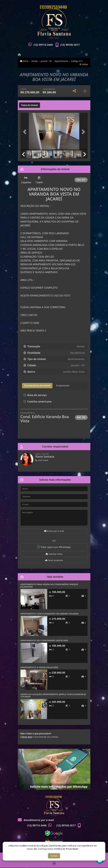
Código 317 (77, 61)
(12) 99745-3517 (70, 45)
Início (24, 61)
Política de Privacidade (66, 847)
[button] (26, 132)
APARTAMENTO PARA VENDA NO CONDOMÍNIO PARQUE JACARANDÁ (49, 585)
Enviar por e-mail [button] (54, 531)
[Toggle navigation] (86, 55)
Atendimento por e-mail (36, 820)
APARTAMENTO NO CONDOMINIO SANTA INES (44, 640)
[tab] (30, 105)
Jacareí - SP (46, 61)
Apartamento (61, 61)
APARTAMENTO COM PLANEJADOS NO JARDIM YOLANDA (50, 614)
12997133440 (42, 460)
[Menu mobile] (19, 55)
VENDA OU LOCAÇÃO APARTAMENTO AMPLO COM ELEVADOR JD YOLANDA (53, 695)
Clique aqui (26, 737)
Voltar (84, 64)
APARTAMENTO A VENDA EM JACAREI (39, 667)
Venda (35, 61)
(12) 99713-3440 (43, 45)
